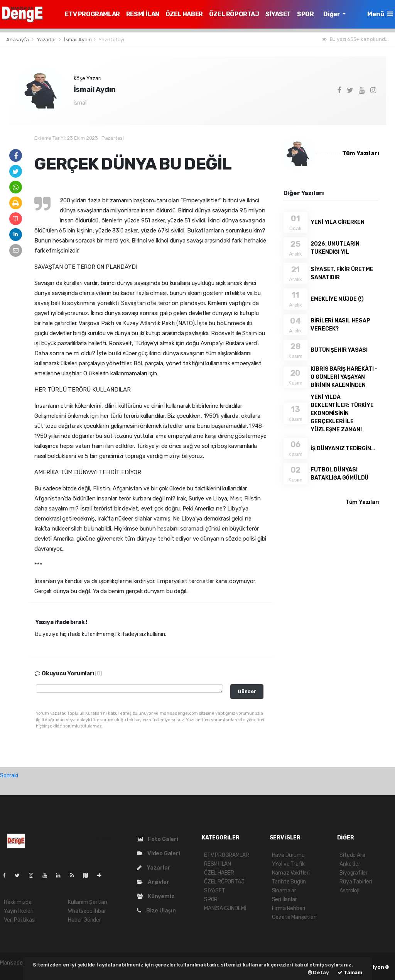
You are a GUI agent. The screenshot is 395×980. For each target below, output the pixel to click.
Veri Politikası (20, 920)
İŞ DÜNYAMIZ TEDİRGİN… (343, 448)
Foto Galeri (158, 839)
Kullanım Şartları (88, 902)
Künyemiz (156, 896)
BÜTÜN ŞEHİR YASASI (339, 350)
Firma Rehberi (289, 908)
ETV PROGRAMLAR (92, 14)
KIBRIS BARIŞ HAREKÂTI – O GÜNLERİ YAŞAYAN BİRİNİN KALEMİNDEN (344, 377)
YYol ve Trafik (288, 864)
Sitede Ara (352, 855)
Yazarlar (47, 40)
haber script (15, 971)
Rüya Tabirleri (356, 882)
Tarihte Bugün (289, 882)
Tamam (350, 972)
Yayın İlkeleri (19, 911)
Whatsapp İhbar (87, 911)
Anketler (350, 864)
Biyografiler (354, 873)
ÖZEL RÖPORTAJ (234, 14)
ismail (81, 103)
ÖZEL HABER (184, 14)
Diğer (332, 14)
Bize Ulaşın (156, 911)
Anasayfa (18, 40)
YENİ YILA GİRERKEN (338, 222)
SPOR (305, 14)
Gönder (247, 691)
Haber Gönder (84, 920)
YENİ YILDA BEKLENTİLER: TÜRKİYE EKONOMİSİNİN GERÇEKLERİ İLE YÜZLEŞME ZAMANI (342, 413)
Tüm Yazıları (361, 153)
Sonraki (9, 776)
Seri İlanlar (284, 899)
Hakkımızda (18, 902)
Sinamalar (284, 891)
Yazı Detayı (111, 40)
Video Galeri (158, 854)
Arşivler (153, 882)
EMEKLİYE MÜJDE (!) (337, 299)
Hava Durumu (288, 855)
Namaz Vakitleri (291, 873)
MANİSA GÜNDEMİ (225, 908)
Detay (318, 972)
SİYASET (278, 14)
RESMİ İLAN (143, 14)
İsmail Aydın (78, 40)
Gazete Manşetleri (294, 917)
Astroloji (349, 891)
